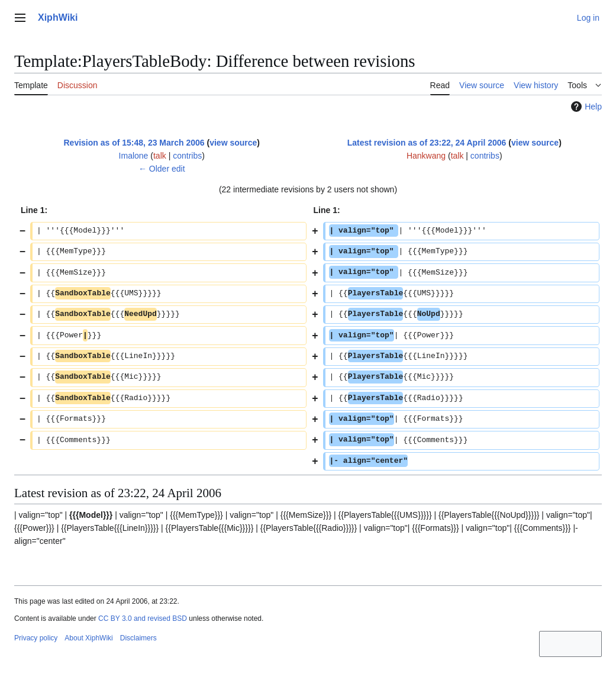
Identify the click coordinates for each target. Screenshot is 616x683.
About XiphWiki (88, 638)
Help (585, 107)
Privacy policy (36, 638)
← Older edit (162, 169)
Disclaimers (138, 638)
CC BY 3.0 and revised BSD (143, 618)
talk (160, 156)
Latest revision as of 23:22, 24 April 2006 (427, 143)
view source (233, 143)
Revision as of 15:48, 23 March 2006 (134, 143)
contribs (187, 156)
